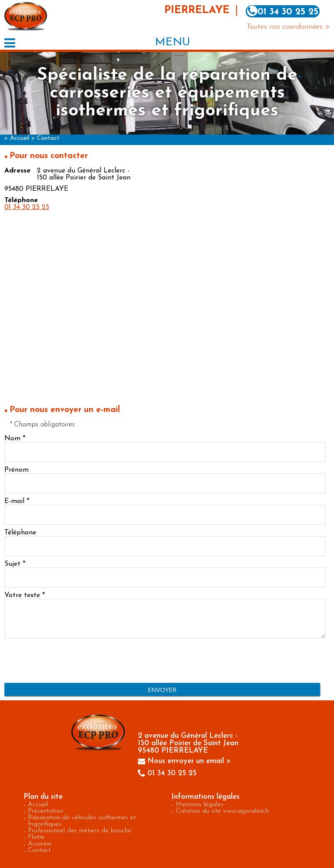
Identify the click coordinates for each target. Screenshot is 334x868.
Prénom (17, 470)
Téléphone (20, 533)
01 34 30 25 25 (27, 207)
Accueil (20, 138)
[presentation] (70, 662)
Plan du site (43, 797)
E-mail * (17, 501)
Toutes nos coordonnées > (288, 27)
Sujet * (15, 564)
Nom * (15, 439)
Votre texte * (25, 595)
